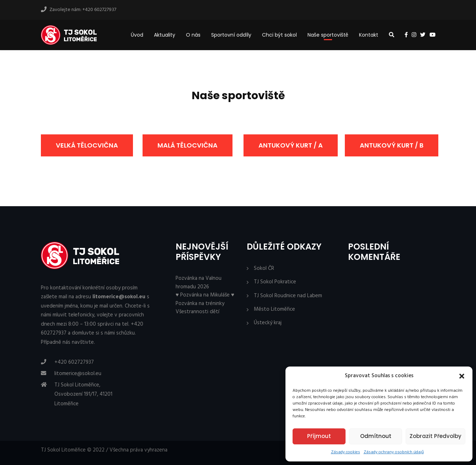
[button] (462, 376)
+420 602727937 (74, 362)
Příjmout (319, 436)
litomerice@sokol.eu (78, 374)
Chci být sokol (279, 35)
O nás (193, 35)
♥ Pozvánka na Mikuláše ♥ (205, 295)
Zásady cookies (346, 452)
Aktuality (165, 35)
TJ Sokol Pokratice (275, 282)
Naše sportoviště (328, 35)
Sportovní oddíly (231, 35)
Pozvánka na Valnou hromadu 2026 (199, 282)
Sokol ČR (264, 269)
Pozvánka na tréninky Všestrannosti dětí (200, 308)
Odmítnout (376, 436)
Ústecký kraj (268, 323)
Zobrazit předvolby (435, 436)
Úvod (137, 35)
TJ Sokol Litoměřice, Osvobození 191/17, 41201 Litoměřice (83, 394)
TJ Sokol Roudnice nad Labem (288, 296)
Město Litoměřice (274, 309)
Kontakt (369, 35)
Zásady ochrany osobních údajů (394, 452)
